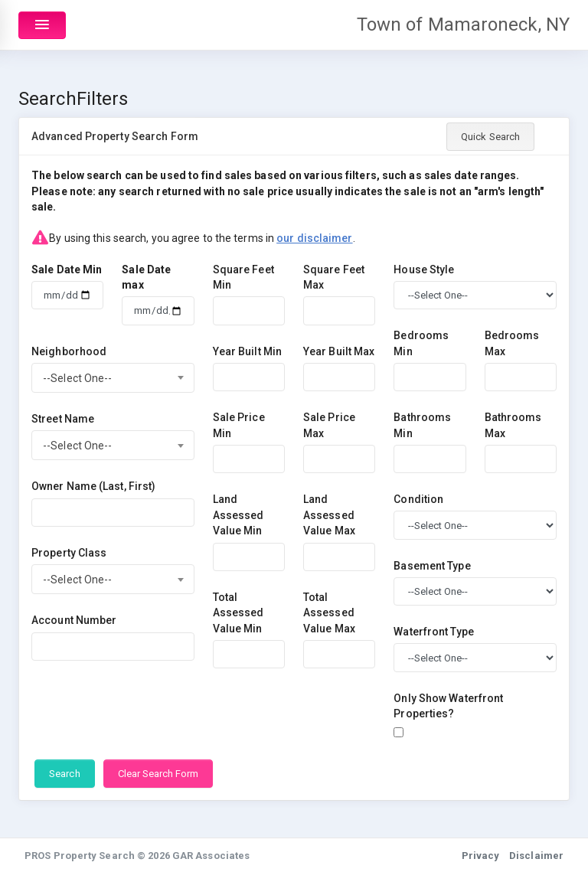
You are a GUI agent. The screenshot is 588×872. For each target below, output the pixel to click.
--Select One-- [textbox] (77, 378)
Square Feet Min (243, 278)
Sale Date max (146, 278)
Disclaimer (536, 856)
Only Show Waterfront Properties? (448, 706)
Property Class (69, 553)
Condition (418, 499)
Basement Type (432, 566)
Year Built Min (247, 351)
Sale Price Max (329, 425)
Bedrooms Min (421, 343)
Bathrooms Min (422, 425)
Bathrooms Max (513, 425)
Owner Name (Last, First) (93, 486)
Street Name (63, 419)
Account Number (74, 620)
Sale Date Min (67, 269)
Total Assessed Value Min (238, 613)
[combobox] (113, 378)
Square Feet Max (334, 278)
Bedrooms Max (512, 343)
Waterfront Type (434, 632)
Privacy (481, 856)
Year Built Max (339, 351)
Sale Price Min (239, 425)
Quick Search (490, 137)
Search (65, 774)
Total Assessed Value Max (329, 613)
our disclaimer (314, 238)
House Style (424, 269)
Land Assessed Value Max (329, 515)
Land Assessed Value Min (238, 515)
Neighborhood (69, 351)
